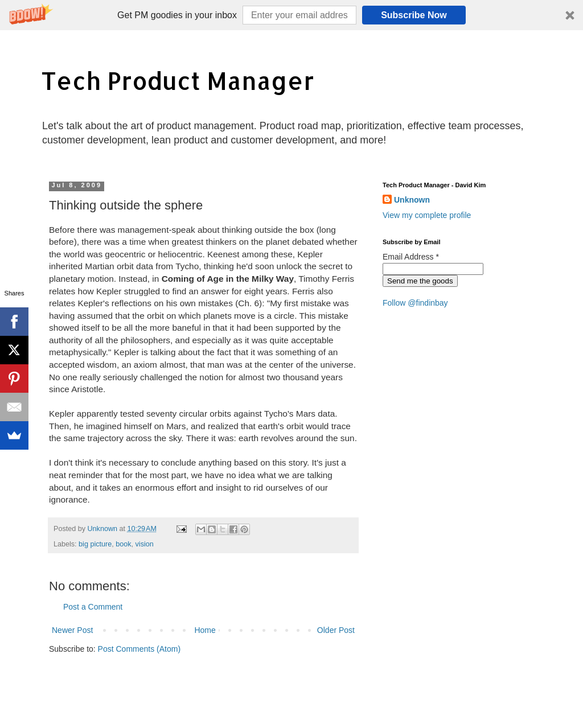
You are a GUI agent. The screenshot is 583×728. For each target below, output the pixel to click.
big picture (95, 544)
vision (145, 544)
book (123, 544)
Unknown (412, 200)
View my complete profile (427, 215)
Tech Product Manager (178, 81)
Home (205, 630)
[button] (291, 15)
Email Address (411, 257)
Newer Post (72, 630)
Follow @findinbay (415, 303)
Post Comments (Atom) (139, 649)
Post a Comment (93, 607)
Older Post (336, 630)
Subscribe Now (414, 15)
